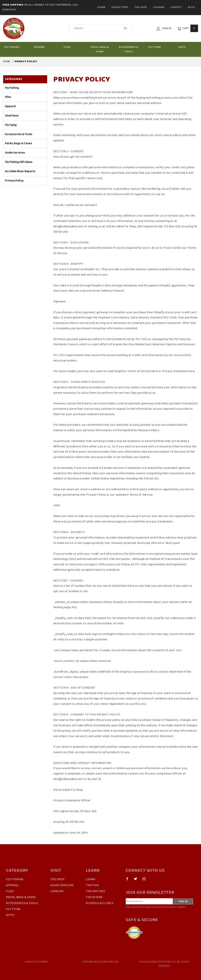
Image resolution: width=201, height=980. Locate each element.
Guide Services (15, 153)
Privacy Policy (14, 181)
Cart (187, 28)
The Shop (141, 7)
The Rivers (94, 897)
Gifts (187, 47)
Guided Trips (120, 7)
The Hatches (95, 891)
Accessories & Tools (130, 49)
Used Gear (12, 116)
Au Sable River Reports (20, 171)
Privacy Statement (37, 962)
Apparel (43, 47)
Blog (192, 7)
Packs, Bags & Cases (102, 49)
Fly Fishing (15, 47)
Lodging (159, 7)
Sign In (164, 28)
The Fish (92, 885)
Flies (72, 47)
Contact (176, 7)
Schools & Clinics (100, 903)
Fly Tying (158, 47)
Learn (101, 7)
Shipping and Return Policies (100, 962)
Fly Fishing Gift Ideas (19, 162)
